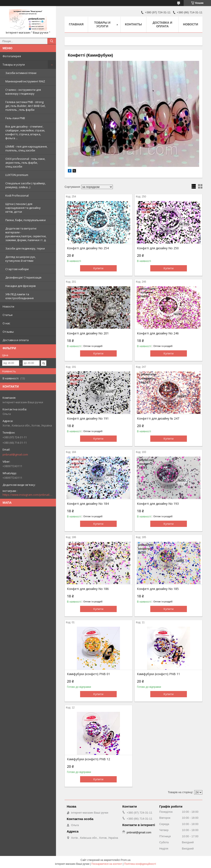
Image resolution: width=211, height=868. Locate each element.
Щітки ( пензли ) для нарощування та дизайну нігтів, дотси (23, 208)
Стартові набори (17, 269)
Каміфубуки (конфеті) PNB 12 (88, 759)
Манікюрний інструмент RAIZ (25, 81)
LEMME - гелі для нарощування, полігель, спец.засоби (26, 148)
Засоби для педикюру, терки (25, 248)
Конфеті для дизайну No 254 (88, 248)
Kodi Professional (17, 195)
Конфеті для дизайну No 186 (88, 589)
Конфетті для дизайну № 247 (158, 419)
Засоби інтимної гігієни (21, 73)
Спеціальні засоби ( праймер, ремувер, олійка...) (26, 185)
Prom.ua (126, 860)
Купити (98, 268)
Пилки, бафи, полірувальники (26, 220)
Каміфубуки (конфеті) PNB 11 (158, 674)
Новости (8, 306)
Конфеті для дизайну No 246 (158, 333)
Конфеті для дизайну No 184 (88, 504)
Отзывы (8, 332)
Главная (76, 24)
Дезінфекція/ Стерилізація (23, 277)
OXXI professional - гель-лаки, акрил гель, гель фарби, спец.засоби (25, 163)
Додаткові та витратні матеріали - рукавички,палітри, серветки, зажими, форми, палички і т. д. (26, 234)
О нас (6, 323)
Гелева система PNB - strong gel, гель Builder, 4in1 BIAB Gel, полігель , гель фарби (25, 106)
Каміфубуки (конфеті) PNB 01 (88, 674)
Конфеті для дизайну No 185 (158, 589)
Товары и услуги (14, 65)
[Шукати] (52, 41)
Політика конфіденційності (140, 864)
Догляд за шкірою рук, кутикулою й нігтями (21, 259)
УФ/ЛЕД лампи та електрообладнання (19, 296)
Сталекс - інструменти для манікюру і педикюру (23, 92)
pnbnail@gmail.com (15, 454)
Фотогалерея (12, 56)
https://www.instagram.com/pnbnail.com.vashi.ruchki (28, 495)
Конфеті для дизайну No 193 (158, 504)
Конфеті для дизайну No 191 (88, 419)
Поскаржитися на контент (107, 864)
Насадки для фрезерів (21, 286)
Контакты (133, 24)
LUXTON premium (17, 175)
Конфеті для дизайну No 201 (88, 333)
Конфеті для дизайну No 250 (158, 248)
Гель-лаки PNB (15, 118)
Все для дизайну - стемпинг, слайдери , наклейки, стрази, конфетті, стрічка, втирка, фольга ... (25, 132)
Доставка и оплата (16, 340)
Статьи (8, 315)
